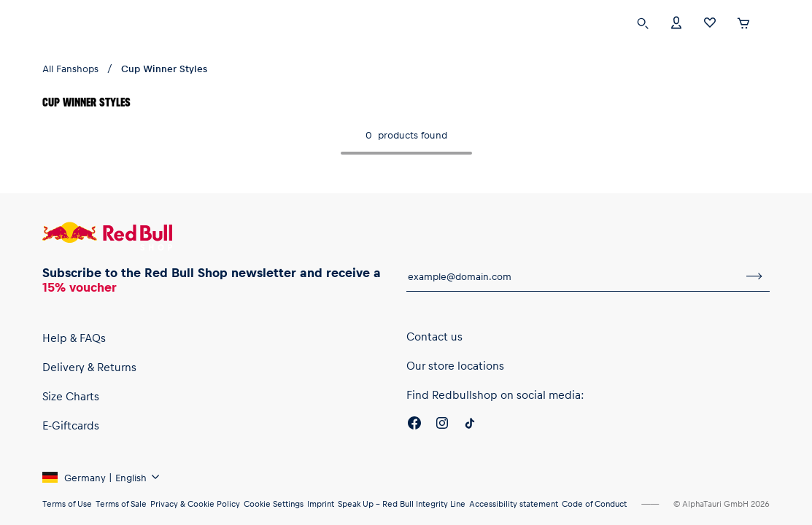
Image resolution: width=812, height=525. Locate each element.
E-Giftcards (71, 425)
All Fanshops (70, 68)
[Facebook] (414, 425)
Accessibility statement (514, 503)
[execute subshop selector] (773, 23)
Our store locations (455, 365)
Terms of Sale (121, 503)
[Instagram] (442, 425)
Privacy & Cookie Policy (195, 503)
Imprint (321, 503)
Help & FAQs (74, 338)
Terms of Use (67, 503)
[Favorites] (710, 22)
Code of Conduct (594, 503)
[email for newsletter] (573, 276)
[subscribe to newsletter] (754, 276)
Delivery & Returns (89, 367)
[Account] (676, 22)
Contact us (434, 336)
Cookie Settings (274, 503)
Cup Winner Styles (164, 68)
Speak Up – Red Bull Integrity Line (402, 503)
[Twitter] (470, 425)
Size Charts (71, 396)
